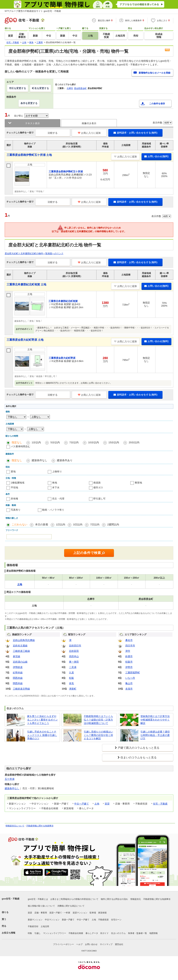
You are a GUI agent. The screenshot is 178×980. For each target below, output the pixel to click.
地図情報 (153, 933)
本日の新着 (42, 524)
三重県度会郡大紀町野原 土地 (25, 340)
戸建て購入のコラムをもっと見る (139, 748)
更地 (13, 471)
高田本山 (74, 656)
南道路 (97, 483)
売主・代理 (58, 499)
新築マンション (35, 920)
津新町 (73, 689)
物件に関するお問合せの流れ (114, 899)
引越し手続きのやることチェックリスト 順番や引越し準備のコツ (42, 735)
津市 (128, 651)
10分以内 (94, 442)
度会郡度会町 (80, 88)
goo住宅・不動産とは (38, 899)
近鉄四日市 (75, 646)
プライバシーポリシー (63, 944)
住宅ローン (116, 920)
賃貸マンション (80, 913)
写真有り (16, 510)
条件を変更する (29, 103)
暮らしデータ (92, 933)
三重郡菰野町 (133, 673)
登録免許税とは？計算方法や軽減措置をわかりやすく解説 (155, 720)
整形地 (138, 483)
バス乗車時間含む (21, 446)
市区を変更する (18, 88)
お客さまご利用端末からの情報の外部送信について (74, 899)
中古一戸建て (82, 804)
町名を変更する (41, 88)
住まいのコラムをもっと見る (139, 757)
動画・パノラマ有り (53, 510)
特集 (30, 933)
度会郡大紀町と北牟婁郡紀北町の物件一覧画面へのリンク (34, 253)
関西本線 (18, 678)
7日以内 (95, 524)
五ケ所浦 (10, 779)
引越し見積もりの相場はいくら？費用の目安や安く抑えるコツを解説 (98, 735)
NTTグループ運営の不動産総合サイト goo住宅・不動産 (33, 11)
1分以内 (36, 442)
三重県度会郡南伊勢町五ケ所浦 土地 (29, 155)
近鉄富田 (74, 651)
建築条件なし (39, 460)
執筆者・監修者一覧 (137, 933)
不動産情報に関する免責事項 (40, 826)
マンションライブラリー (55, 933)
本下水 (56, 487)
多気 (71, 683)
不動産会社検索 (76, 933)
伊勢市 (129, 667)
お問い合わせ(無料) (156, 156)
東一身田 (74, 662)
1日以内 (61, 524)
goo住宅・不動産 (11, 899)
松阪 (71, 678)
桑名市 (129, 640)
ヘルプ (79, 944)
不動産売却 (33, 926)
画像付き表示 (89, 123)
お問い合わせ (91, 944)
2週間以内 (113, 524)
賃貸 (107, 804)
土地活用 (45, 926)
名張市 (129, 689)
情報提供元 (136, 899)
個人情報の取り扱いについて (41, 906)
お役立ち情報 (9, 933)
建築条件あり (65, 460)
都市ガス (98, 487)
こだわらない (19, 524)
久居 (71, 673)
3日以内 (78, 524)
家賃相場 (102, 913)
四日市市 (130, 646)
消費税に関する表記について (71, 906)
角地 (55, 483)
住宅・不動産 (160, 804)
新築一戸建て (68, 920)
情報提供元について (15, 826)
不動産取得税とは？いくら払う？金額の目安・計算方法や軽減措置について (98, 720)
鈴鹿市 (129, 656)
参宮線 (17, 656)
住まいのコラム (118, 933)
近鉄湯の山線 (20, 662)
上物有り (57, 471)
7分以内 (74, 442)
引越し (38, 933)
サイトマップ (106, 944)
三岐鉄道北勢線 (21, 689)
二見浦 (73, 667)
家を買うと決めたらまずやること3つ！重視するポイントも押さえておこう (42, 720)
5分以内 (55, 442)
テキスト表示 (33, 123)
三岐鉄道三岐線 (21, 651)
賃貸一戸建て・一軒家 (60, 913)
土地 (97, 804)
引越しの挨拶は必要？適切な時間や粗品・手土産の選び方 (155, 735)
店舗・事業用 (41, 913)
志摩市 (70, 88)
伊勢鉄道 (18, 667)
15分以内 (114, 442)
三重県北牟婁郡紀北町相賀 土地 (26, 284)
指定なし (17, 442)
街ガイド (104, 933)
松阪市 (129, 662)
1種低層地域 (18, 483)
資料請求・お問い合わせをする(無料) (135, 133)
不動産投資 (103, 920)
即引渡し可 (99, 499)
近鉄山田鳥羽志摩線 (24, 640)
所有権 (14, 499)
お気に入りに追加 (89, 133)
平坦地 (14, 487)
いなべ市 (130, 678)
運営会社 (119, 944)
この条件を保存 (157, 104)
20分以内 (134, 442)
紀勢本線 (18, 673)
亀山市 (129, 683)
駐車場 (93, 913)
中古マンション (52, 920)
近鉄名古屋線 (20, 646)
